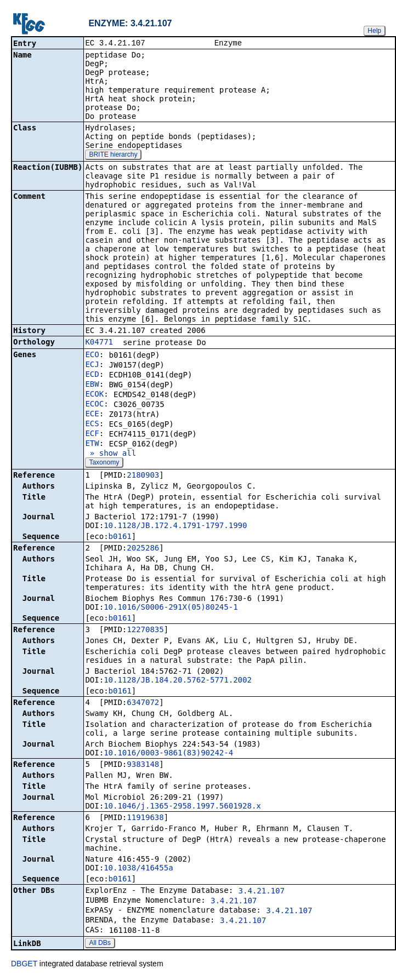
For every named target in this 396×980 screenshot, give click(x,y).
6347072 (143, 703)
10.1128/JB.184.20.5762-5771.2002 (178, 681)
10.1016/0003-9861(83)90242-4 (168, 754)
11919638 (145, 818)
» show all (111, 454)
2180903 (143, 476)
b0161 (120, 537)
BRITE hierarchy (113, 156)
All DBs (100, 944)
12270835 (145, 631)
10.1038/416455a (138, 869)
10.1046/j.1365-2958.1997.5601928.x (182, 807)
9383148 (143, 765)
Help (374, 31)
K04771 (99, 343)
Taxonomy (104, 463)
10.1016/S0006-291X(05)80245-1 (171, 608)
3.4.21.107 (262, 892)
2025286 (143, 549)
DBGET (24, 965)
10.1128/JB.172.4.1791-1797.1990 (175, 526)
